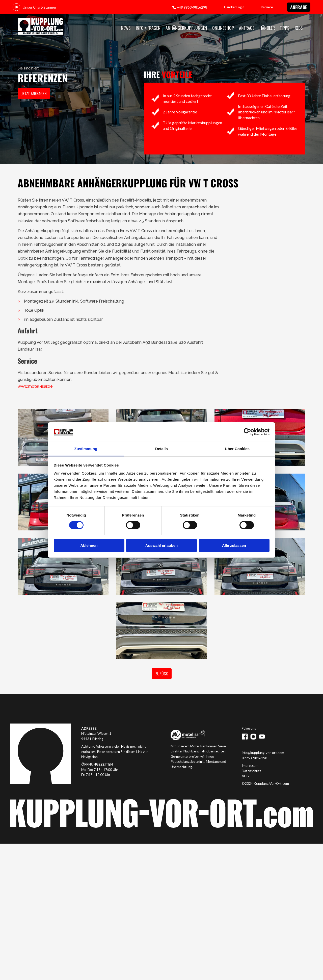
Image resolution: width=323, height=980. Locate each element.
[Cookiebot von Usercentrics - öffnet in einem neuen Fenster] (247, 432)
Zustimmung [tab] (86, 449)
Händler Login (234, 7)
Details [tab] (161, 449)
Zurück (162, 674)
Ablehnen (89, 545)
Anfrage (299, 7)
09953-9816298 (254, 758)
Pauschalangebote (185, 762)
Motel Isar (198, 746)
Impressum (250, 766)
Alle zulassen (234, 545)
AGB (245, 776)
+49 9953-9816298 (192, 7)
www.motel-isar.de (35, 386)
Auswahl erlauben (161, 545)
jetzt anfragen (34, 93)
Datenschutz (251, 771)
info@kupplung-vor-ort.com (263, 753)
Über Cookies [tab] (237, 449)
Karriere (267, 7)
